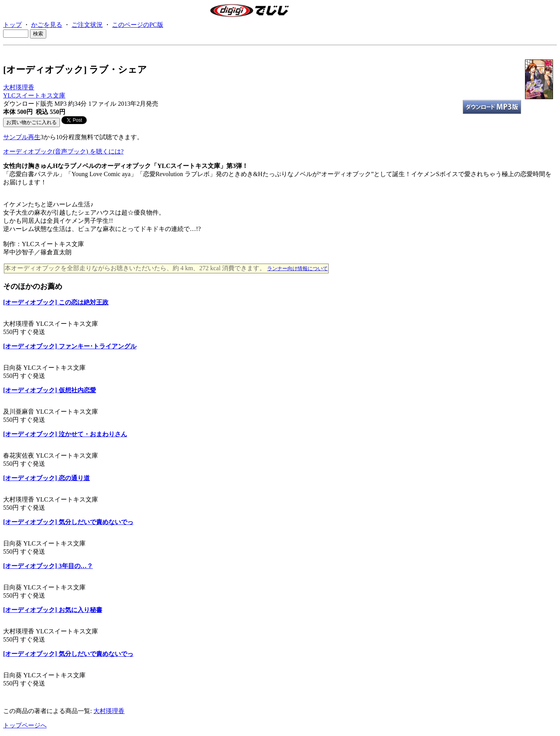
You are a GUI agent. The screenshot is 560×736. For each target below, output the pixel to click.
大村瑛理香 (19, 87)
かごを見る (47, 25)
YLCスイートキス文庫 (34, 95)
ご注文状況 (87, 25)
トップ (12, 25)
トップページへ (25, 725)
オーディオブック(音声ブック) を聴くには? (63, 151)
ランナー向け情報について (297, 268)
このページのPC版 (138, 25)
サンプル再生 (22, 137)
